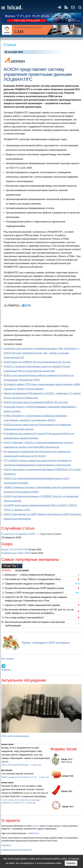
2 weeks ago (36, 765)
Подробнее (6, 845)
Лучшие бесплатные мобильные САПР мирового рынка (34, 588)
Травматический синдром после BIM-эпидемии (30, 584)
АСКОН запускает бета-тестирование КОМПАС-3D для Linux (36, 402)
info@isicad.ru (34, 833)
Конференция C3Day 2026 (15, 553)
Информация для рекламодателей (16, 850)
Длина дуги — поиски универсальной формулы (30, 575)
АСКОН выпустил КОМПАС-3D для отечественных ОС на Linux (37, 362)
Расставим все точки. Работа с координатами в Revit (33, 579)
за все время (22, 570)
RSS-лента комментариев (15, 736)
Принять (71, 863)
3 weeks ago (31, 803)
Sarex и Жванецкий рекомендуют (16, 765)
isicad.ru (36, 826)
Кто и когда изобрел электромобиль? (25, 618)
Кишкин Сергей (7, 744)
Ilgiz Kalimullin (7, 770)
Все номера (8, 659)
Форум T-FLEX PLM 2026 (15, 550)
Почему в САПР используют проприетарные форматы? (34, 593)
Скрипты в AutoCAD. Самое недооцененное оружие (32, 605)
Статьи (10, 45)
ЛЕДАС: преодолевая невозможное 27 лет (19, 777)
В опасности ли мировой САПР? (19, 534)
